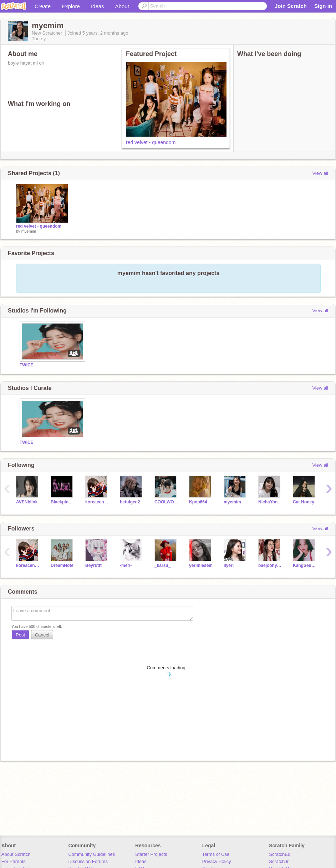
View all (320, 173)
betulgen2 (130, 502)
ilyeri (229, 565)
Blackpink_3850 (63, 502)
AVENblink (27, 502)
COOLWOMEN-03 (166, 502)
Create (43, 6)
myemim (29, 231)
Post (20, 635)
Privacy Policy (217, 861)
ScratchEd (280, 854)
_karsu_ (162, 565)
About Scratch (16, 854)
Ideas (98, 6)
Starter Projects (151, 854)
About (122, 6)
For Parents (14, 861)
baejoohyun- (270, 565)
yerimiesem (201, 565)
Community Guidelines (91, 854)
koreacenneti (97, 502)
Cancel (42, 635)
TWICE (27, 365)
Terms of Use (216, 854)
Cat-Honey (304, 502)
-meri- (126, 565)
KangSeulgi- (305, 565)
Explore (71, 6)
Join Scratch (291, 6)
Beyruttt (93, 565)
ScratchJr (279, 861)
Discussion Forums (88, 861)
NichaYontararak (270, 502)
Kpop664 (198, 502)
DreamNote (62, 565)
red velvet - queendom (151, 142)
